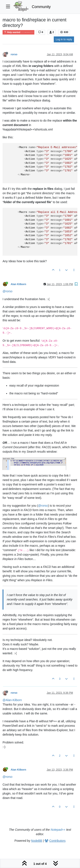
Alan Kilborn (18, 284)
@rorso (7, 291)
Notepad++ (58, 830)
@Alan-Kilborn (12, 700)
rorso (14, 54)
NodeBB (37, 841)
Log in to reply (64, 39)
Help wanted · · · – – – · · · (18, 32)
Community (41, 7)
